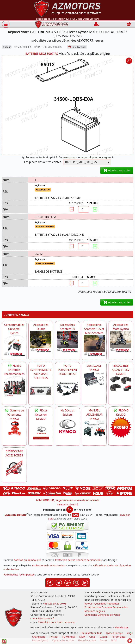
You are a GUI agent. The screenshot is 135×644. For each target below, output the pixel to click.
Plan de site (121, 627)
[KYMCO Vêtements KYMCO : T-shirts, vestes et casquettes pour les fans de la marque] (14, 429)
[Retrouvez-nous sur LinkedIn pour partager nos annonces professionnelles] (85, 582)
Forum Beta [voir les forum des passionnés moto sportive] (118, 637)
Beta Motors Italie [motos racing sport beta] (92, 633)
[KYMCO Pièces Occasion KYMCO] (41, 431)
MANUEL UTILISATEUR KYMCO (94, 415)
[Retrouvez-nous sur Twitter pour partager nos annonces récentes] (59, 582)
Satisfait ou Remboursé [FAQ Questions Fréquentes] (27, 560)
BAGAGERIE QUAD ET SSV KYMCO (121, 370)
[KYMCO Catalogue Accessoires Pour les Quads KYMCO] (41, 342)
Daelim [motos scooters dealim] (104, 637)
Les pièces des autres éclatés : (43, 162)
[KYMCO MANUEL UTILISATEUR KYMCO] (94, 429)
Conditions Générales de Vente (102, 615)
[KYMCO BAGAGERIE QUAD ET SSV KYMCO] (121, 384)
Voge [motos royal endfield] (130, 633)
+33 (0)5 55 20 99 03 (55, 604)
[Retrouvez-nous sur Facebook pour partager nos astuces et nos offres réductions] (50, 582)
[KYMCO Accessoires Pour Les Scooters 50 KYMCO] (67, 342)
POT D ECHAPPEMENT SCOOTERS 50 (67, 370)
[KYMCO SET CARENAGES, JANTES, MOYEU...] (121, 427)
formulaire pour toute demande (56, 622)
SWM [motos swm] (82, 637)
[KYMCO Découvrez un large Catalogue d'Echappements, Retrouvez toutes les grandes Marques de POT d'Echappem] (67, 387)
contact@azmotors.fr (43, 618)
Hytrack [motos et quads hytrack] (54, 637)
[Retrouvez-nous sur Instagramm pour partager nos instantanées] (76, 582)
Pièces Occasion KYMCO (41, 415)
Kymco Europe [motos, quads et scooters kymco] (115, 633)
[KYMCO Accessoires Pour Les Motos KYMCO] (121, 342)
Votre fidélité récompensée (19, 575)
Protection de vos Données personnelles (78, 560)
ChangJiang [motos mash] (39, 637)
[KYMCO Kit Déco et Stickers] (67, 427)
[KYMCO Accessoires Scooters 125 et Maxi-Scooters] (94, 346)
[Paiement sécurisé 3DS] (67, 540)
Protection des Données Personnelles (106, 607)
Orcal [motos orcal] (92, 637)
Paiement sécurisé (67, 504)
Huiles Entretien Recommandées (14, 370)
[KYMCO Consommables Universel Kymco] (14, 346)
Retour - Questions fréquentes (102, 604)
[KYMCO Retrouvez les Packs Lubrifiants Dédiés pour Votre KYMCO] (14, 387)
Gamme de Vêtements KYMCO (14, 415)
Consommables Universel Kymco (14, 329)
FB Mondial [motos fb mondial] (69, 637)
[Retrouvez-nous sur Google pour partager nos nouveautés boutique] (67, 582)
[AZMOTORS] (14, 468)
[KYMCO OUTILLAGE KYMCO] (94, 379)
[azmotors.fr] (52, 24)
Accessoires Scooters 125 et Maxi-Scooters (94, 329)
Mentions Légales (95, 611)
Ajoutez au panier (117, 170)
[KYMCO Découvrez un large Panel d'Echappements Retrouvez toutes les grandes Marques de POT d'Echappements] (41, 391)
